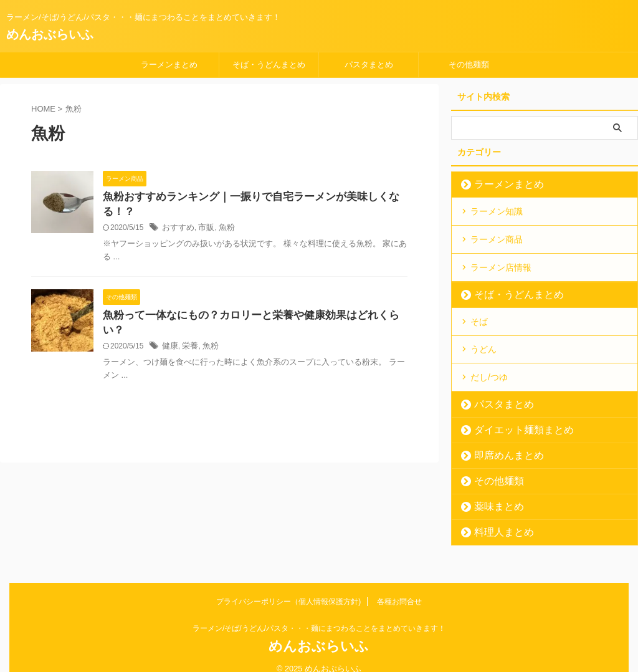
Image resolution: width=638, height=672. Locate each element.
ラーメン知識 (497, 210)
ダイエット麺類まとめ (513, 415)
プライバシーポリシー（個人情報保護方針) (288, 587)
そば (479, 313)
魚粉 (222, 230)
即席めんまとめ (501, 441)
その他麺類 (469, 65)
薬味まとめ (493, 492)
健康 (169, 334)
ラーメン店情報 (501, 261)
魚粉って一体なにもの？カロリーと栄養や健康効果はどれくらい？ (252, 318)
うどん (483, 338)
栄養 (188, 334)
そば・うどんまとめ (269, 65)
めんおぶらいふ (50, 34)
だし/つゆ (489, 364)
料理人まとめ (497, 518)
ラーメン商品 (497, 236)
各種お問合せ (399, 587)
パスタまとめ (369, 65)
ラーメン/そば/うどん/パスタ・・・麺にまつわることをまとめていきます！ (319, 614)
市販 (203, 230)
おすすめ (177, 230)
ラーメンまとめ (169, 65)
